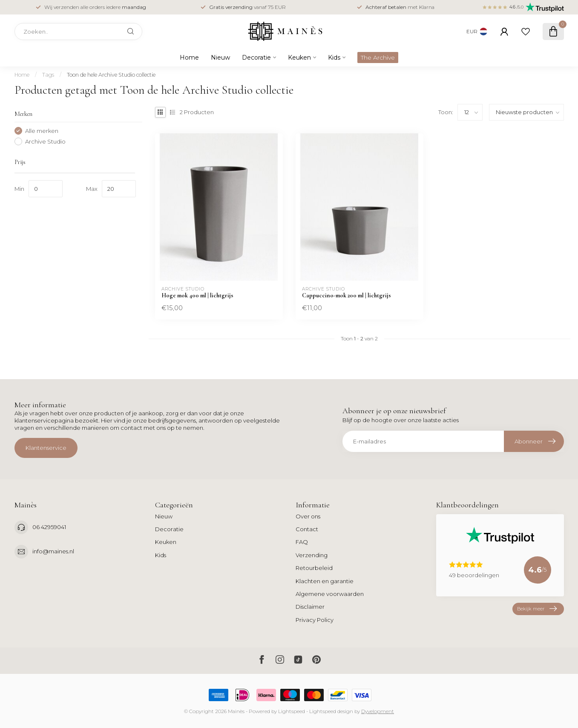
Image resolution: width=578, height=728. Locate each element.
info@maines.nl (53, 551)
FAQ (302, 542)
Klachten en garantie (325, 581)
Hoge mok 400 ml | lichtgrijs (197, 295)
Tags (48, 75)
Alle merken (42, 131)
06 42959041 (49, 527)
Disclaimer (310, 607)
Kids (334, 58)
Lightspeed (292, 711)
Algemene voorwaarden (330, 594)
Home (189, 58)
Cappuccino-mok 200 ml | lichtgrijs (347, 295)
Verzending (312, 555)
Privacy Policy (315, 620)
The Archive (378, 58)
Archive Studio (45, 141)
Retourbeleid (314, 568)
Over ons (308, 516)
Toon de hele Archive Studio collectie (111, 75)
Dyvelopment (378, 711)
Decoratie (256, 58)
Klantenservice (46, 448)
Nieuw (220, 58)
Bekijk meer (537, 609)
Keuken (299, 58)
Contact (307, 529)
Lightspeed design (331, 711)
